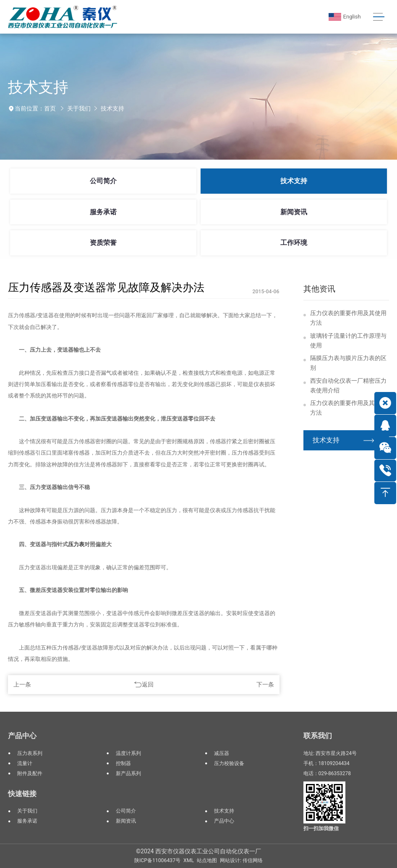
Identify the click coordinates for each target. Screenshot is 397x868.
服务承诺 (103, 212)
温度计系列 (128, 753)
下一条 (265, 684)
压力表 (76, 544)
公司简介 (103, 181)
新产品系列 (128, 773)
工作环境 (294, 243)
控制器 (123, 763)
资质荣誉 (103, 243)
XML (189, 860)
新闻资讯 (294, 212)
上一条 (22, 684)
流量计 (25, 763)
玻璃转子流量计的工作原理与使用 (348, 341)
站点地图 (207, 860)
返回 (148, 684)
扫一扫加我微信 (321, 829)
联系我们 (318, 736)
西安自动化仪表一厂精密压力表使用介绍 (348, 385)
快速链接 (22, 794)
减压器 (222, 753)
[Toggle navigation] (379, 17)
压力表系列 (30, 753)
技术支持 (112, 108)
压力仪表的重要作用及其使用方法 (348, 318)
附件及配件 (30, 773)
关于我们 (79, 108)
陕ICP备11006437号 (157, 860)
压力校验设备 (229, 763)
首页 (50, 108)
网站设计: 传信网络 (241, 860)
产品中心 (22, 736)
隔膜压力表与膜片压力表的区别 (348, 363)
